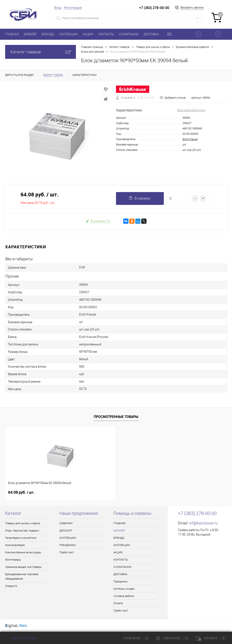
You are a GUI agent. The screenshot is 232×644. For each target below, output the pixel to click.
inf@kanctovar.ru (203, 523)
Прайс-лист (67, 552)
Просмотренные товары (116, 417)
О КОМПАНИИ (129, 34)
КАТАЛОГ (30, 34)
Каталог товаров (41, 52)
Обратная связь (21, 638)
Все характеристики (191, 110)
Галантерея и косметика (21, 538)
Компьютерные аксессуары (23, 552)
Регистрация (73, 8)
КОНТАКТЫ (106, 34)
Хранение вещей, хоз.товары (23, 567)
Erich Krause (190, 139)
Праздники (120, 581)
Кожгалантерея (15, 545)
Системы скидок (124, 589)
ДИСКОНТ (66, 531)
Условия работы (124, 596)
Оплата (118, 603)
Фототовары (13, 560)
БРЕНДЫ (48, 34)
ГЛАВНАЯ (12, 34)
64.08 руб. (21, 492)
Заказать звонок (192, 7)
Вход (58, 8)
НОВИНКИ (66, 523)
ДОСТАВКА (151, 34)
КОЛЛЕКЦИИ (69, 34)
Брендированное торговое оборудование (22, 576)
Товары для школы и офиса (23, 523)
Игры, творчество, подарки (22, 531)
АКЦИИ (88, 34)
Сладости (11, 586)
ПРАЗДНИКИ (68, 545)
